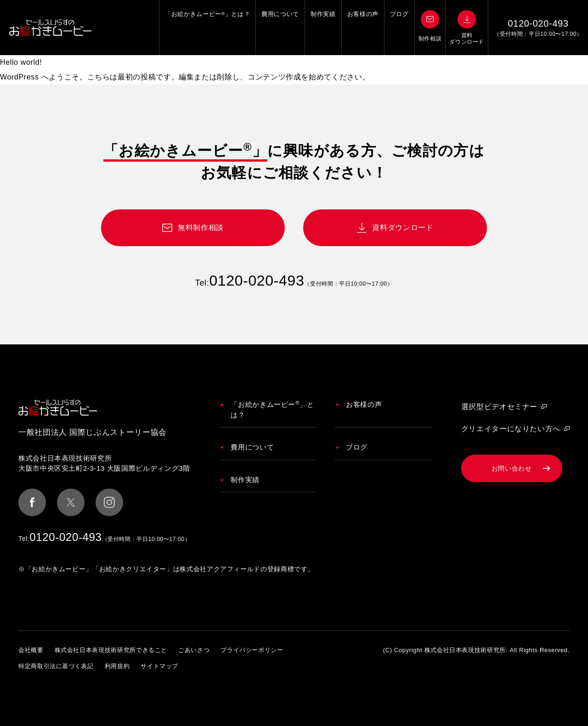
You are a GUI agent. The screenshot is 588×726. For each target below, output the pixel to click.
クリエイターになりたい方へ (511, 429)
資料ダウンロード (403, 228)
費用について (280, 27)
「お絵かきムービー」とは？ (207, 28)
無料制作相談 (201, 228)
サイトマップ (159, 666)
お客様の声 (363, 27)
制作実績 (323, 27)
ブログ (399, 27)
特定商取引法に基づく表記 (56, 666)
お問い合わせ (512, 468)
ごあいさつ (194, 650)
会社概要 (31, 650)
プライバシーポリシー (252, 650)
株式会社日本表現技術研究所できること (111, 650)
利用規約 (117, 666)
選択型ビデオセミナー (499, 407)
